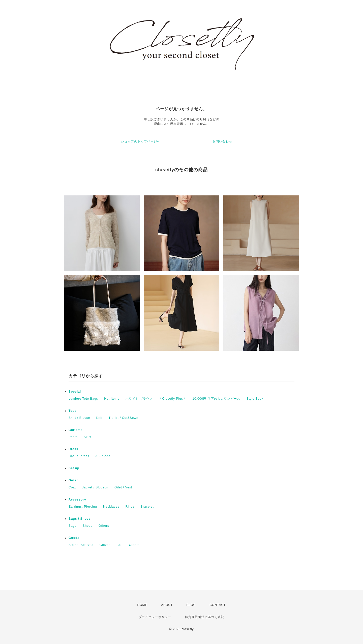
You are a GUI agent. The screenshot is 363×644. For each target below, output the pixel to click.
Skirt (87, 437)
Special (75, 392)
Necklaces (111, 507)
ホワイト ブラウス (139, 399)
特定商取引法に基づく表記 (205, 617)
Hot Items (112, 399)
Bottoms (76, 430)
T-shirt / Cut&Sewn (124, 418)
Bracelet (147, 507)
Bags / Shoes (80, 519)
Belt (120, 545)
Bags (72, 526)
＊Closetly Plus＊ (173, 399)
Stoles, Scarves (81, 545)
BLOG (191, 605)
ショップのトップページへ (141, 141)
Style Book (255, 399)
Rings (130, 507)
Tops (73, 411)
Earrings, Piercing (83, 507)
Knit (99, 418)
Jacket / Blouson (95, 487)
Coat (72, 487)
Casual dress (79, 456)
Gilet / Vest (123, 487)
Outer (73, 480)
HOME (142, 605)
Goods (74, 538)
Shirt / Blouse (79, 418)
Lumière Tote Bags (83, 399)
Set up (74, 468)
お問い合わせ (222, 141)
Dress (73, 449)
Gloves (105, 545)
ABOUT (167, 605)
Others (104, 526)
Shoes (88, 526)
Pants (73, 437)
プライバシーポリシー (155, 617)
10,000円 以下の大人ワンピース (216, 399)
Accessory (77, 500)
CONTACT (218, 605)
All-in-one (103, 456)
